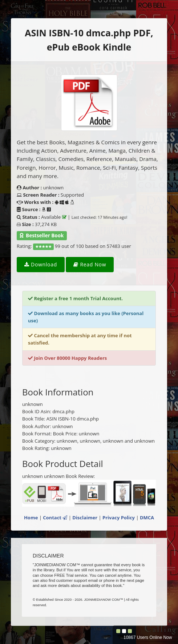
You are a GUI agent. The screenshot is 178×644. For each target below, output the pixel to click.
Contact (55, 518)
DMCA (147, 518)
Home (31, 518)
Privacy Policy (119, 518)
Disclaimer (85, 518)
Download (41, 264)
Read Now (90, 264)
